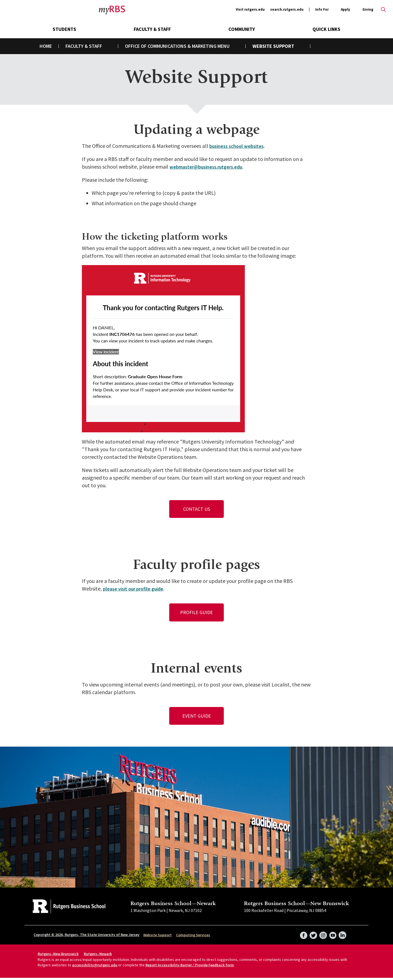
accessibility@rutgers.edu (95, 967)
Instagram (321, 935)
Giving (368, 9)
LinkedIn (342, 935)
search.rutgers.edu (287, 9)
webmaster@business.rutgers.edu (210, 167)
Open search (383, 10)
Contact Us (197, 509)
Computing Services (193, 937)
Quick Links (326, 29)
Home (46, 46)
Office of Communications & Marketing (171, 46)
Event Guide (197, 718)
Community (242, 29)
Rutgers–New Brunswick (58, 956)
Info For (322, 10)
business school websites (239, 146)
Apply (346, 10)
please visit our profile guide (136, 589)
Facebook (301, 935)
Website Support (157, 937)
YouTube (332, 935)
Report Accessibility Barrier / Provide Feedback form (190, 967)
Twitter (311, 935)
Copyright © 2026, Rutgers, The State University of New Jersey (87, 937)
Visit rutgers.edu (250, 9)
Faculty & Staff (152, 29)
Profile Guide (197, 613)
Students (64, 29)
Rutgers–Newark (98, 956)
